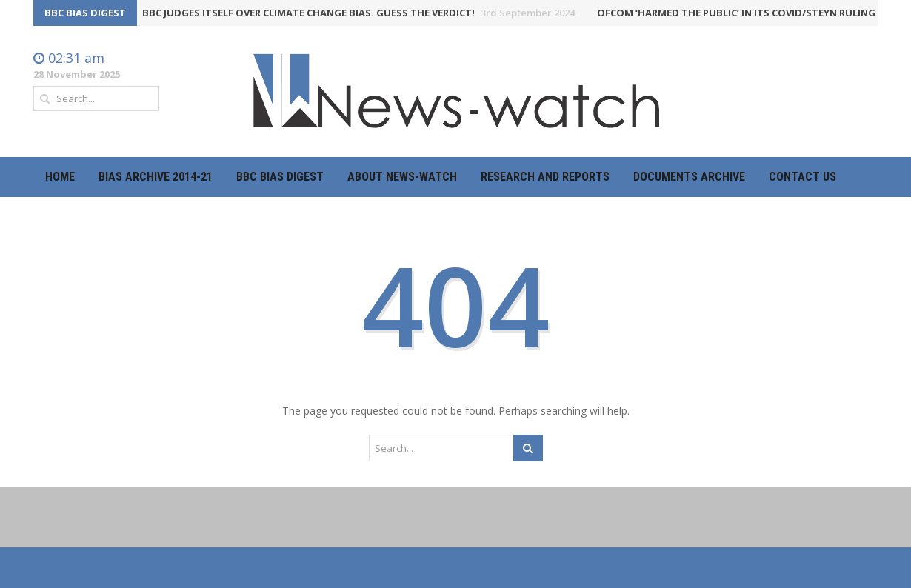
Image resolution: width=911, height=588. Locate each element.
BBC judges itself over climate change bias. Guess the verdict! (361, 13)
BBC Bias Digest (280, 177)
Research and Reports (545, 177)
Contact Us (802, 177)
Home (60, 177)
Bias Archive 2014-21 (156, 177)
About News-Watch (402, 177)
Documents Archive (689, 177)
